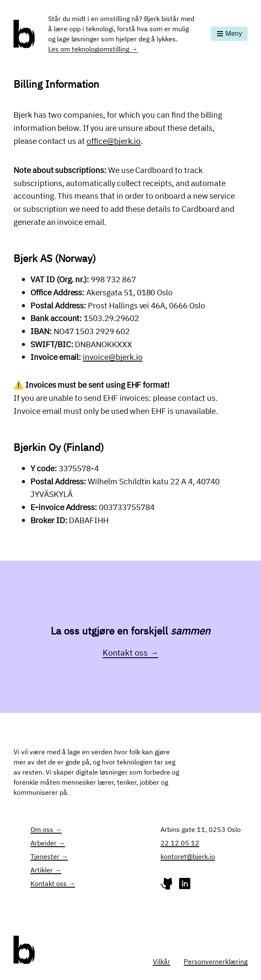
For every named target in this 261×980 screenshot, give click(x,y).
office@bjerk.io (114, 141)
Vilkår (162, 961)
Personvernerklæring (216, 961)
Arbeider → (48, 843)
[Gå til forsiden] (24, 34)
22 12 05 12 (180, 843)
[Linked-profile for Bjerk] (185, 886)
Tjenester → (49, 856)
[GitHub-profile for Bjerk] (167, 886)
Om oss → (46, 829)
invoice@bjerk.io (113, 357)
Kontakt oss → (130, 652)
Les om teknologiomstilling (93, 49)
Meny (229, 34)
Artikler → (46, 870)
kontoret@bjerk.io (188, 856)
